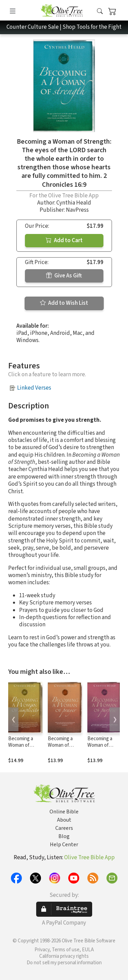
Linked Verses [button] (34, 388)
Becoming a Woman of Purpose (100, 745)
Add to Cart (64, 240)
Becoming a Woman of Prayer (60, 745)
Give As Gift (64, 276)
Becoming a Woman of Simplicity (21, 745)
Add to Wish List (64, 303)
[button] (100, 11)
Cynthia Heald (74, 203)
